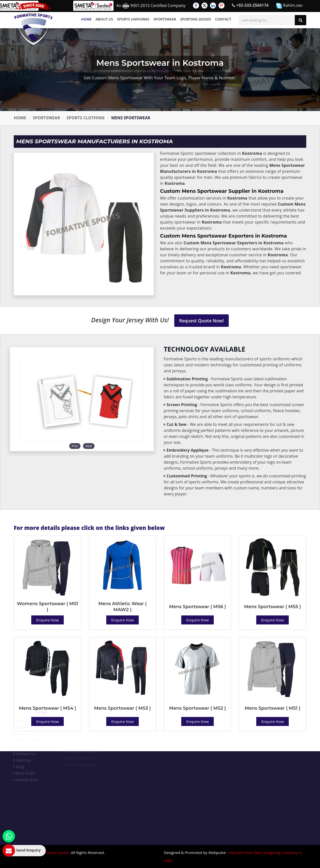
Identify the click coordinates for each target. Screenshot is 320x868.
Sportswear (165, 19)
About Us (104, 19)
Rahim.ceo (289, 6)
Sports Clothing (86, 118)
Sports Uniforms (133, 19)
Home (86, 19)
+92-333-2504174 (250, 5)
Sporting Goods (196, 19)
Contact (223, 19)
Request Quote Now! (202, 321)
